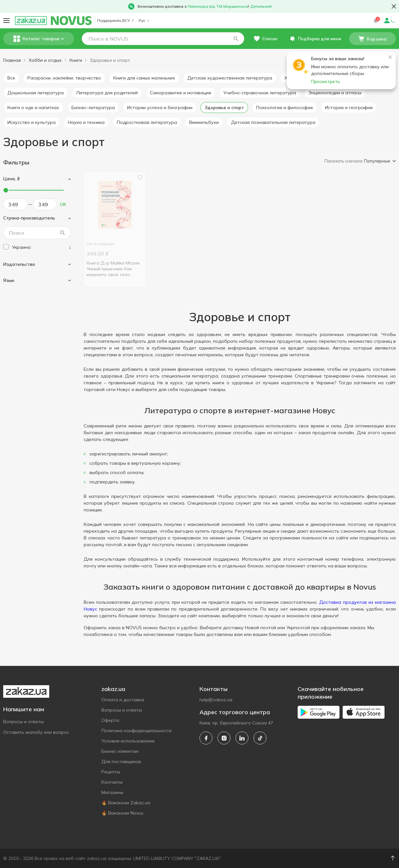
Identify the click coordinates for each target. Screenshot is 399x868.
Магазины (112, 792)
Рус (144, 20)
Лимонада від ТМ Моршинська (218, 6)
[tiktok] (260, 738)
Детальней (261, 6)
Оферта (110, 720)
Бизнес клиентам (120, 751)
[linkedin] (242, 738)
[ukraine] (41, 247)
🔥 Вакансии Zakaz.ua (126, 803)
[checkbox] (6, 247)
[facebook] (206, 738)
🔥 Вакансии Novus (122, 813)
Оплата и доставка (123, 700)
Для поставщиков (121, 761)
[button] (236, 39)
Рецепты (111, 772)
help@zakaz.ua (216, 700)
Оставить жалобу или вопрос (36, 732)
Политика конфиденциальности (136, 731)
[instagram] (224, 738)
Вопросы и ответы (23, 722)
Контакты (112, 782)
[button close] (394, 6)
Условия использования (128, 741)
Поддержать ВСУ (115, 20)
